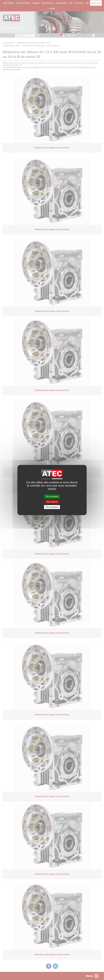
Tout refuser (52, 502)
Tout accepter (52, 496)
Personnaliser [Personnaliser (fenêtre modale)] (52, 507)
